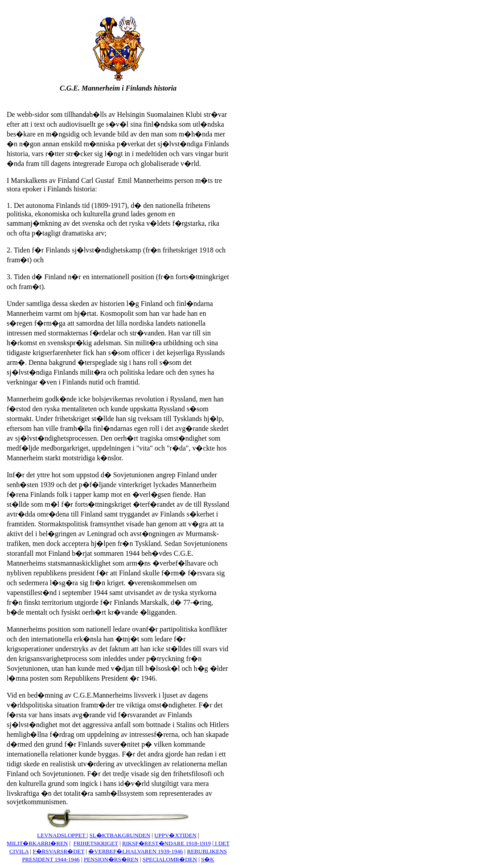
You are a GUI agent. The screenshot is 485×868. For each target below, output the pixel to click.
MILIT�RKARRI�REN (37, 843)
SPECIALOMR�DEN (170, 859)
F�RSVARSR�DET (58, 851)
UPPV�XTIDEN (175, 835)
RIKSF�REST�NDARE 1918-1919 (166, 843)
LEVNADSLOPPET (62, 835)
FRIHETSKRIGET (96, 843)
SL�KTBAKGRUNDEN (120, 835)
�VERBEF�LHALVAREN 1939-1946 (136, 851)
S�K (208, 859)
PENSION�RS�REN (111, 859)
